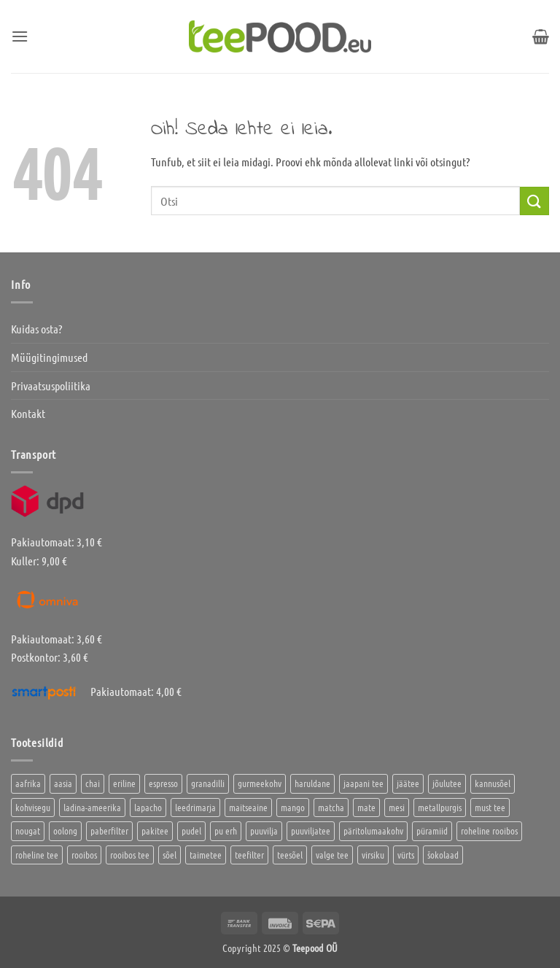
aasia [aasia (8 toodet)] (63, 783)
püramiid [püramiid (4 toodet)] (432, 830)
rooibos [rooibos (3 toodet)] (84, 855)
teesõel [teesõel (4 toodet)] (290, 855)
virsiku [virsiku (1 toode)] (373, 855)
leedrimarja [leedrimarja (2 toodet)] (195, 807)
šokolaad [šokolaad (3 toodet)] (443, 855)
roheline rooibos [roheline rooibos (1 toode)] (489, 830)
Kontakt (28, 413)
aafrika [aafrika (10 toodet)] (28, 783)
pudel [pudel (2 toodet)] (191, 830)
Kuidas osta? (36, 329)
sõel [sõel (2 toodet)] (170, 855)
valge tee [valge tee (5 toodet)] (332, 855)
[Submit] (534, 201)
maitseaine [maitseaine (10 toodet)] (248, 807)
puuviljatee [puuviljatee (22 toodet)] (311, 830)
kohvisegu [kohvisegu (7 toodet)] (33, 807)
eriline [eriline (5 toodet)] (124, 783)
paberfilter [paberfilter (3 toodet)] (109, 830)
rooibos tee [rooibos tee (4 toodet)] (130, 855)
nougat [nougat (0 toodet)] (28, 830)
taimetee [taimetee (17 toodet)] (206, 855)
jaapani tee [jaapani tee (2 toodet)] (363, 783)
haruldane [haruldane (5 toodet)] (312, 783)
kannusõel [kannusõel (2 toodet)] (493, 783)
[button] (20, 36)
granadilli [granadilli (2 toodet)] (208, 783)
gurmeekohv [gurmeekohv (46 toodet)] (260, 783)
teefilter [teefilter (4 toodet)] (249, 855)
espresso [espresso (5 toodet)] (163, 783)
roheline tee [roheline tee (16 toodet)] (37, 855)
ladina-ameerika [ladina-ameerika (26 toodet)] (92, 807)
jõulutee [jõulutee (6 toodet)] (447, 783)
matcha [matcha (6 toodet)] (331, 807)
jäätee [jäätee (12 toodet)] (408, 783)
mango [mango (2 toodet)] (293, 807)
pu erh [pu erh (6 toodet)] (226, 830)
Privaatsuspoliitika (51, 386)
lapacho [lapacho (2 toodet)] (148, 807)
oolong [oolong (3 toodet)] (65, 830)
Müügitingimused (49, 357)
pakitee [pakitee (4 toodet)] (155, 830)
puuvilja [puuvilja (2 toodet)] (264, 830)
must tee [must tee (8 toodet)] (490, 807)
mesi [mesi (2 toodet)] (397, 807)
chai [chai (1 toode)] (93, 783)
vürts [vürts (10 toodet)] (406, 855)
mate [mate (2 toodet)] (366, 807)
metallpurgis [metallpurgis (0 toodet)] (440, 807)
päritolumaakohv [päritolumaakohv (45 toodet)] (373, 830)
